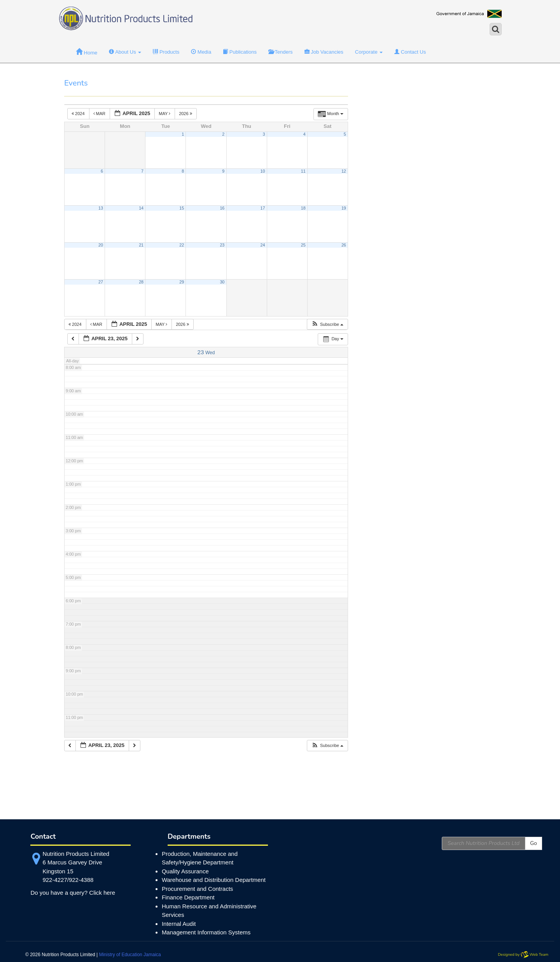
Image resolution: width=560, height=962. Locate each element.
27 (101, 282)
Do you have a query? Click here (73, 893)
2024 (79, 114)
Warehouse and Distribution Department (214, 880)
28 (141, 282)
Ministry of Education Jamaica (130, 955)
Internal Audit (179, 924)
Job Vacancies (324, 52)
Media (201, 52)
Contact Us (410, 52)
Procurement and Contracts (197, 889)
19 (344, 208)
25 (303, 245)
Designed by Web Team (523, 955)
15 (182, 208)
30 (222, 282)
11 (303, 171)
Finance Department (188, 897)
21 (141, 245)
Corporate (369, 52)
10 (263, 171)
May (165, 114)
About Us (125, 52)
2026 (186, 114)
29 (182, 282)
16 (222, 208)
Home (87, 52)
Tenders (281, 52)
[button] (327, 324)
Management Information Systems (206, 932)
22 (182, 245)
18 (303, 208)
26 (344, 245)
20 (101, 245)
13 (101, 208)
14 (141, 208)
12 (344, 171)
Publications (240, 52)
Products (166, 52)
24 (263, 245)
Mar (100, 114)
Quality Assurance (185, 871)
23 (222, 245)
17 (263, 208)
